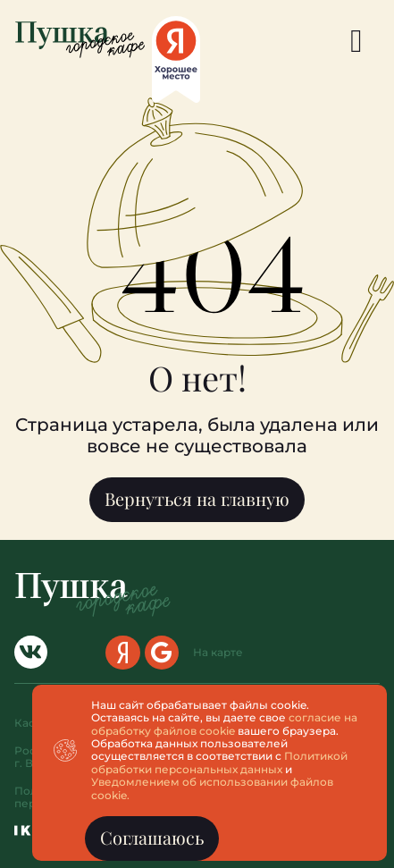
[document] (197, 434)
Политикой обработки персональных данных (219, 762)
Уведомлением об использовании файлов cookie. (212, 788)
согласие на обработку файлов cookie (224, 724)
